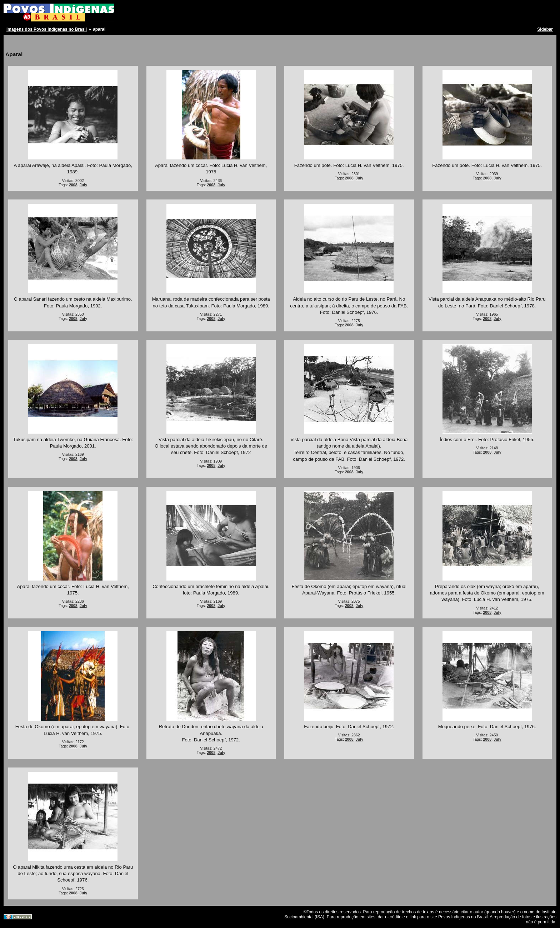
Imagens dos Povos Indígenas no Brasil (47, 29)
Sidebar (545, 29)
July (83, 185)
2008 (73, 185)
